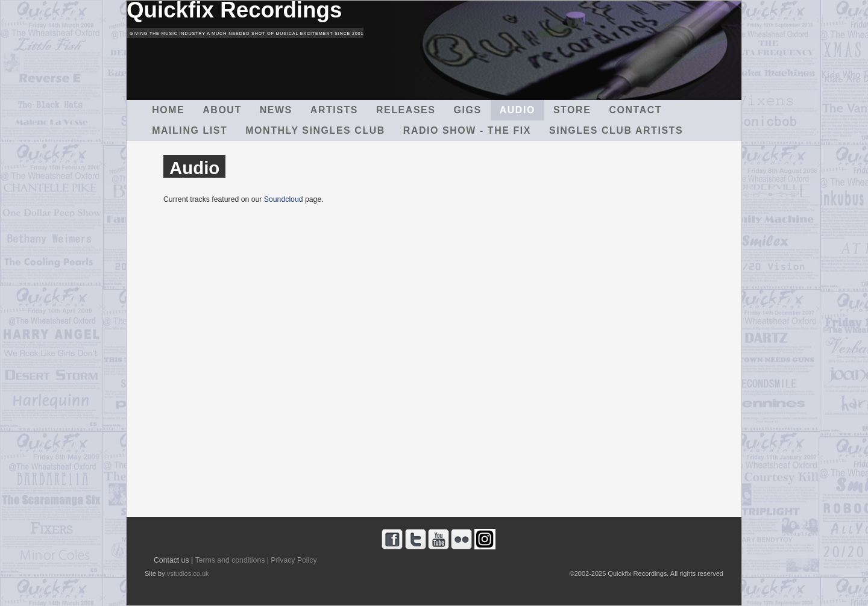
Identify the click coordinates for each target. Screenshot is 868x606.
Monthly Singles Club (315, 130)
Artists (334, 110)
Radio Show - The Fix (467, 130)
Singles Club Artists (616, 130)
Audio (517, 110)
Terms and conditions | (232, 560)
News (276, 110)
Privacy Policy (294, 560)
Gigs (468, 110)
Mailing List (190, 130)
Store (572, 110)
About (222, 110)
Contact (635, 110)
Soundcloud (284, 199)
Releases (406, 110)
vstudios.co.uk (188, 573)
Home (168, 110)
